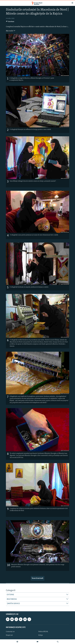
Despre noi (9, 635)
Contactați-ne (10, 632)
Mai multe (11, 31)
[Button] (10, 22)
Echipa (41, 635)
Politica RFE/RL (43, 632)
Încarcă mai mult (38, 578)
